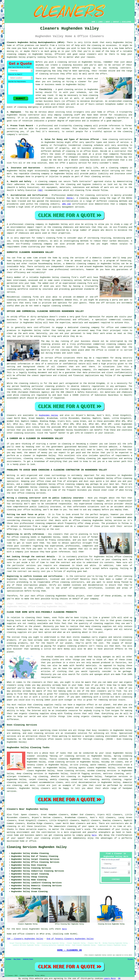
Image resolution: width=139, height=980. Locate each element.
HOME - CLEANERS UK (69, 950)
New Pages (17, 959)
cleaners (92, 54)
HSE (40, 190)
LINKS (100, 22)
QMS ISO (66, 204)
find (16, 815)
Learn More (110, 978)
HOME (93, 22)
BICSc (70, 198)
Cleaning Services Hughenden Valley (37, 847)
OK (119, 978)
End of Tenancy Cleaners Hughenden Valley (70, 939)
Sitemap (8, 959)
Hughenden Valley (49, 415)
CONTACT (116, 22)
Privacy (131, 959)
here (94, 835)
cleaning (67, 65)
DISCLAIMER (127, 22)
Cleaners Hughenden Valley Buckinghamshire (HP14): (36, 42)
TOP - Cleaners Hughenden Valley (25, 939)
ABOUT (108, 22)
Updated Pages (28, 959)
